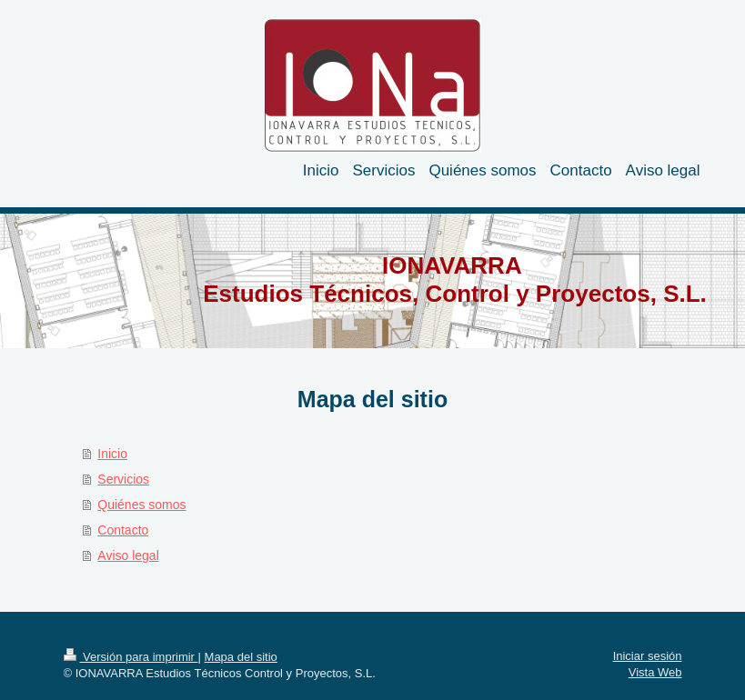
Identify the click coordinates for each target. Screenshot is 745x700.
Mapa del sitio (241, 657)
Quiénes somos (141, 505)
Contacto (123, 530)
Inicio (112, 454)
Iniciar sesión (648, 656)
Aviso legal (128, 555)
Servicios (123, 479)
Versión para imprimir (131, 657)
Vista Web (655, 672)
